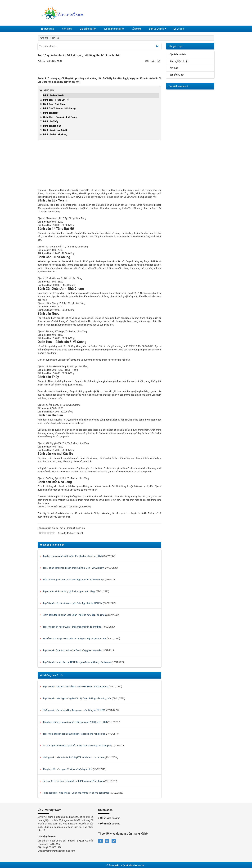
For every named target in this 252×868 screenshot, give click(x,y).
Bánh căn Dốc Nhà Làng (55, 134)
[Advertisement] (99, 166)
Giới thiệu (67, 29)
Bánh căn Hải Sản (52, 126)
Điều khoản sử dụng (109, 824)
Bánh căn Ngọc (51, 113)
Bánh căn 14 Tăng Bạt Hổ (56, 100)
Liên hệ (178, 29)
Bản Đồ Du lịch (156, 29)
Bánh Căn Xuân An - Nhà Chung (59, 108)
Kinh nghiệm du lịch (114, 29)
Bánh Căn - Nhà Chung (55, 104)
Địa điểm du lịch (88, 29)
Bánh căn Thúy (51, 121)
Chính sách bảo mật (109, 818)
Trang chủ (48, 29)
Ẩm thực (136, 29)
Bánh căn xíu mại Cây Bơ (56, 130)
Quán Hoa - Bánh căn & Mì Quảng (60, 117)
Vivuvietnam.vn (137, 865)
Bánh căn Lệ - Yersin (54, 95)
